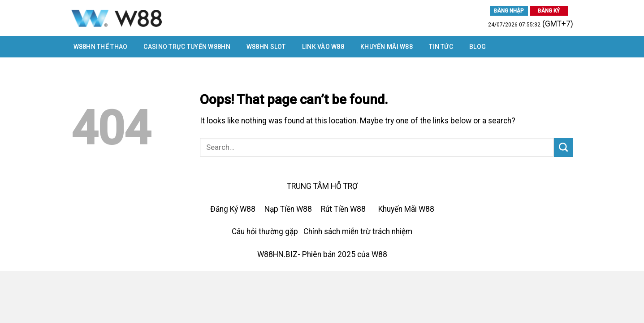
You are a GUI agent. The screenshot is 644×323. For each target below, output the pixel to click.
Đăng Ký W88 (233, 209)
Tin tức (441, 47)
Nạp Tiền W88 (288, 209)
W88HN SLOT (266, 47)
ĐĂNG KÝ (549, 11)
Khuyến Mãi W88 (387, 47)
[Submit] (564, 147)
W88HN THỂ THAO (101, 47)
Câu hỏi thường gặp (265, 231)
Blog (478, 47)
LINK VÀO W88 (323, 47)
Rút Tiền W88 (343, 209)
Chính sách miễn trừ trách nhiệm (358, 231)
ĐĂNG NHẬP (509, 11)
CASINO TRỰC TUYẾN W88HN (187, 47)
